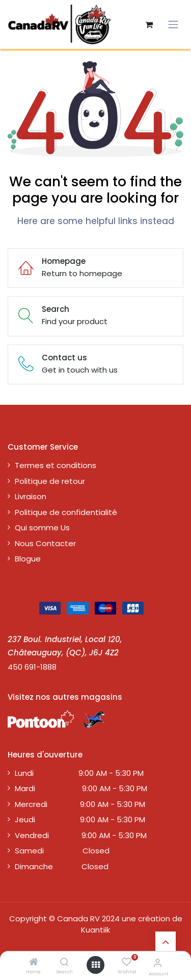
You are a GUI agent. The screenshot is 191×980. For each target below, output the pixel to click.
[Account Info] (158, 963)
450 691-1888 (32, 667)
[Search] (64, 962)
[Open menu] (96, 965)
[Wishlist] (127, 962)
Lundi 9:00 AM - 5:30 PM (79, 773)
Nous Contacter (45, 543)
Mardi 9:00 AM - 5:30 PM (81, 788)
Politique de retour (50, 481)
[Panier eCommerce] (149, 24)
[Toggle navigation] (173, 24)
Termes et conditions (56, 465)
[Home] (34, 962)
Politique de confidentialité (66, 512)
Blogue (28, 559)
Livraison (31, 496)
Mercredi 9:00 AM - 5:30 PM (80, 804)
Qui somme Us (42, 528)
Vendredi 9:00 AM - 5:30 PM (81, 835)
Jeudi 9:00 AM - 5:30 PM (80, 819)
